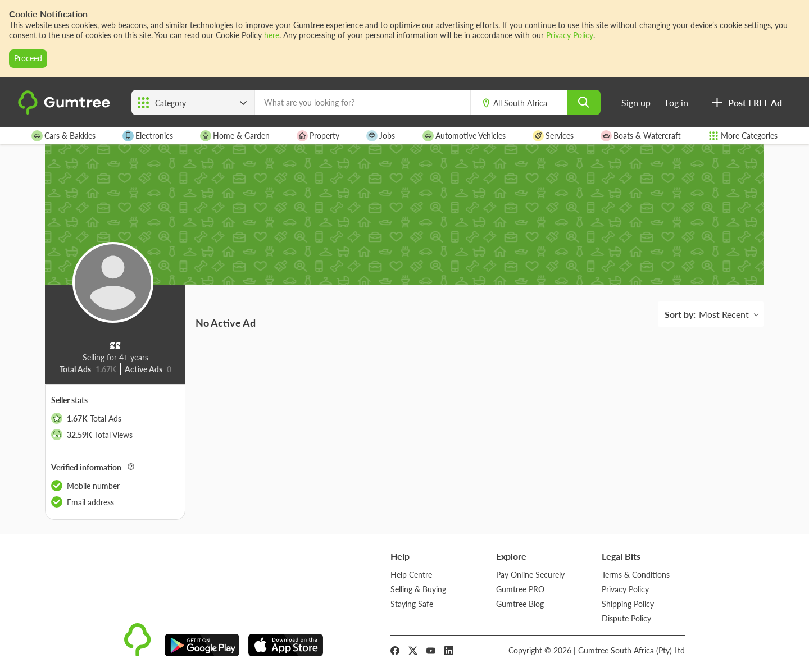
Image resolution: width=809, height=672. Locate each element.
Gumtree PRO (520, 589)
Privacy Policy (570, 35)
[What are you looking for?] (363, 102)
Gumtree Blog (520, 604)
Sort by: (680, 314)
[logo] (66, 112)
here (272, 35)
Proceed (28, 58)
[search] (584, 102)
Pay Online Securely (530, 575)
